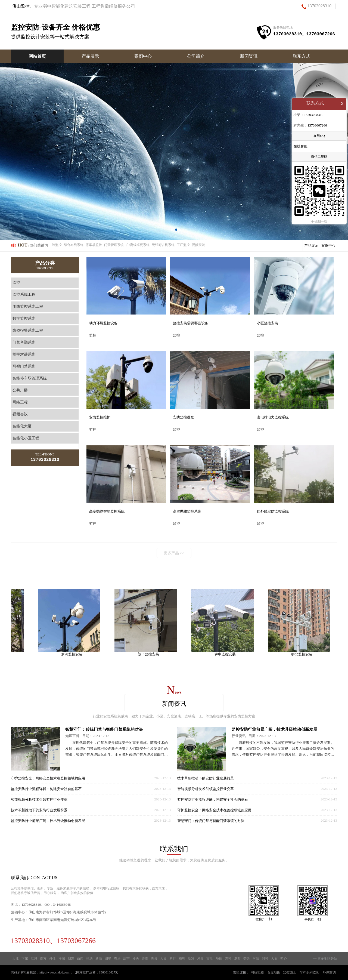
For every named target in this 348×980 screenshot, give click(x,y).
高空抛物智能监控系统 (107, 511)
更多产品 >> (174, 553)
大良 (163, 959)
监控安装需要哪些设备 (191, 323)
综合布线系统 (74, 245)
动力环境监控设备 (103, 323)
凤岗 (200, 959)
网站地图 (257, 972)
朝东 (71, 959)
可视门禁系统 (24, 366)
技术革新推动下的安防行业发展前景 (39, 810)
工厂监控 (183, 245)
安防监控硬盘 (184, 417)
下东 (25, 959)
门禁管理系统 (114, 245)
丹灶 (52, 959)
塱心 (284, 959)
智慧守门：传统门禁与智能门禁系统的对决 (104, 729)
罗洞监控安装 (74, 654)
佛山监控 (21, 6)
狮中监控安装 (227, 654)
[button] (172, 230)
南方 (43, 959)
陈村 (228, 959)
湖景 (154, 959)
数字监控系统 (24, 318)
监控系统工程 (24, 295)
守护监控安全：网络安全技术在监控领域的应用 (48, 778)
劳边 (247, 959)
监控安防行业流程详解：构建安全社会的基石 (46, 789)
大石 (274, 959)
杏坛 (117, 959)
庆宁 (126, 959)
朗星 (108, 959)
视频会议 (20, 414)
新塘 (99, 959)
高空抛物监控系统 (187, 511)
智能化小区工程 (26, 438)
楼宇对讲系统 (24, 354)
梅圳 (182, 959)
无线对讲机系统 (163, 245)
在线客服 (300, 147)
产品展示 (90, 56)
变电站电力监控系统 (273, 417)
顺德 (219, 959)
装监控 (57, 245)
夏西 (237, 959)
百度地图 (274, 972)
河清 (256, 959)
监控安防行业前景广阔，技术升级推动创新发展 (48, 821)
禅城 (62, 959)
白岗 (80, 959)
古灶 (210, 959)
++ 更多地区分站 (325, 959)
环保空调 (329, 972)
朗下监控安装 (151, 654)
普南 (145, 959)
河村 (265, 959)
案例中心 (143, 56)
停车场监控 (94, 245)
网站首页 (37, 56)
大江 (15, 959)
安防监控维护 (100, 417)
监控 (16, 283)
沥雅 (191, 959)
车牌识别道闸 (309, 972)
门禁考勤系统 (24, 342)
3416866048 (62, 905)
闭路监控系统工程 (28, 306)
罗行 (173, 959)
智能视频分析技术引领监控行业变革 (39, 799)
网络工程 (20, 402)
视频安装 (198, 245)
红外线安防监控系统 (273, 511)
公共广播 (20, 390)
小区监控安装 (268, 323)
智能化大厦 (22, 426)
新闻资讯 (249, 56)
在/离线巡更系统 (138, 245)
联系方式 (302, 56)
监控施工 (290, 972)
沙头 (136, 959)
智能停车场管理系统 (30, 378)
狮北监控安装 (304, 654)
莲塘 (89, 959)
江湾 (34, 959)
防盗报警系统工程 (28, 330)
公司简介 (196, 56)
